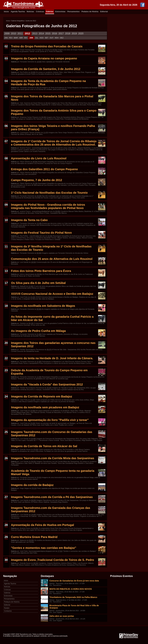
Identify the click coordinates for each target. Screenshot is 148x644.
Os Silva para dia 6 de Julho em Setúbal (38, 283)
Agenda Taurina (18, 12)
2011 (20, 34)
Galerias (50, 12)
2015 (48, 34)
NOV (57, 38)
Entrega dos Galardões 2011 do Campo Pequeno (44, 169)
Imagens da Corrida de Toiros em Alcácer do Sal (44, 446)
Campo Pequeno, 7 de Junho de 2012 (36, 180)
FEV (11, 38)
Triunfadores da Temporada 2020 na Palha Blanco (73, 597)
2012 (27, 34)
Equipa (7, 608)
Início (8, 21)
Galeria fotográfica (18, 21)
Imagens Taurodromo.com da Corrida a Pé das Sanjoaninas (52, 497)
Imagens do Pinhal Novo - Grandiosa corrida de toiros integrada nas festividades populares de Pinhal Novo (48, 206)
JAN (6, 38)
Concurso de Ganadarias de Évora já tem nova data (74, 581)
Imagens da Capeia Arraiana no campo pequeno (44, 58)
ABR (21, 38)
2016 (54, 34)
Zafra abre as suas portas (62, 616)
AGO (42, 38)
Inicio (6, 12)
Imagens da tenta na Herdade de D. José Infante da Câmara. (52, 358)
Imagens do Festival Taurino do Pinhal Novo (41, 233)
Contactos (8, 611)
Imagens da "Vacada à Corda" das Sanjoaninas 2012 (47, 384)
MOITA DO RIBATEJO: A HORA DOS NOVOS (71, 589)
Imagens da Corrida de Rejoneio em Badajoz (42, 396)
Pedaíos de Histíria (90, 12)
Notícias (30, 12)
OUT (52, 38)
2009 (7, 34)
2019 (74, 34)
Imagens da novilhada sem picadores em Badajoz (45, 407)
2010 (14, 34)
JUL (37, 38)
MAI (26, 38)
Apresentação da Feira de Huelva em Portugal (42, 525)
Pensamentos (73, 12)
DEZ (62, 38)
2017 (61, 34)
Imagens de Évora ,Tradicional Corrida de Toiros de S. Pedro (52, 560)
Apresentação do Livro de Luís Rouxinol (39, 158)
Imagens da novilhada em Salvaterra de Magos (43, 306)
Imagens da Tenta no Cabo (29, 220)
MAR (16, 38)
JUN (31, 38)
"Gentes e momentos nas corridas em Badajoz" (44, 548)
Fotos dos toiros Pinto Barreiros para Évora (41, 271)
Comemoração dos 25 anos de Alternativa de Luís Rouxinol (52, 259)
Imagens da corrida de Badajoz (32, 485)
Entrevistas (60, 12)
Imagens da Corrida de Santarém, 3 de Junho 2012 (46, 69)
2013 (35, 34)
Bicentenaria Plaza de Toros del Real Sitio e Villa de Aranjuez (74, 607)
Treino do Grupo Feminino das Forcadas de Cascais (47, 46)
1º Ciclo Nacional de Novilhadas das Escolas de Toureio (49, 193)
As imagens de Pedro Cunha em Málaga (38, 331)
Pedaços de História (12, 602)
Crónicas (40, 12)
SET (47, 38)
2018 (68, 34)
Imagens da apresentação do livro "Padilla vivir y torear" (50, 420)
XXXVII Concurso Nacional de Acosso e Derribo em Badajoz (52, 294)
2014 (41, 34)
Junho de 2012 (31, 21)
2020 (81, 34)
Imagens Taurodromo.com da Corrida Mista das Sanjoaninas (53, 458)
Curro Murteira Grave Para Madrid (34, 537)
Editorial (104, 12)
